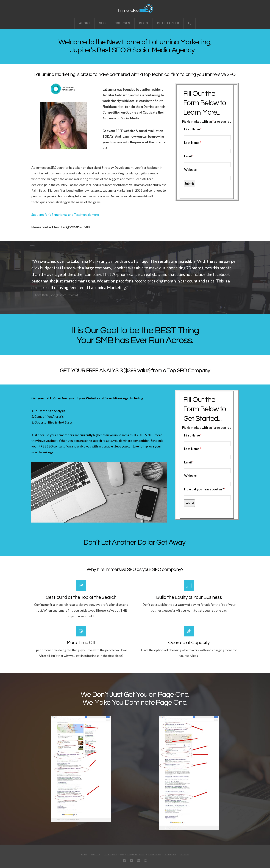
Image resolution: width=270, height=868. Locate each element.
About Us (95, 855)
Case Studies (155, 855)
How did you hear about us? (205, 489)
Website (190, 170)
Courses (184, 855)
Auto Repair (170, 855)
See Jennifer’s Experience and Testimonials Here (65, 215)
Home (84, 855)
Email (189, 156)
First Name (193, 129)
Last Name (193, 143)
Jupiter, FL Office (136, 855)
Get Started (110, 855)
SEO (122, 855)
